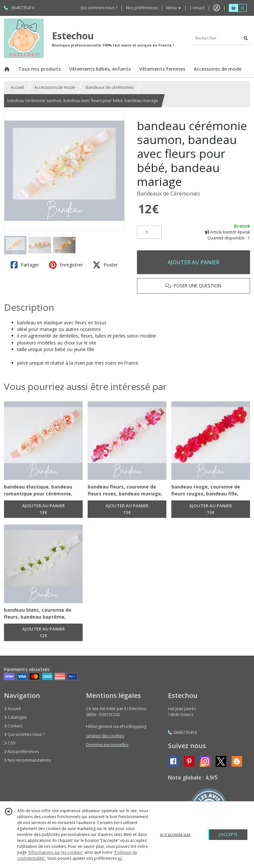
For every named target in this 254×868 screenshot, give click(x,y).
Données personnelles (107, 745)
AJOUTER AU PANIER (193, 262)
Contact (197, 8)
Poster (105, 265)
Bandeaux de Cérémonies (169, 194)
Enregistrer (66, 265)
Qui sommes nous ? (24, 734)
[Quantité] (149, 232)
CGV (10, 743)
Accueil (17, 87)
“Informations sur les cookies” (56, 852)
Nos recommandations (27, 760)
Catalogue (15, 717)
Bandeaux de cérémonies (110, 87)
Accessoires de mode (55, 87)
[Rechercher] (246, 38)
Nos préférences (21, 752)
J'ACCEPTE (228, 834)
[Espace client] (217, 8)
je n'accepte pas (175, 834)
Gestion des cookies (105, 736)
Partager (25, 265)
